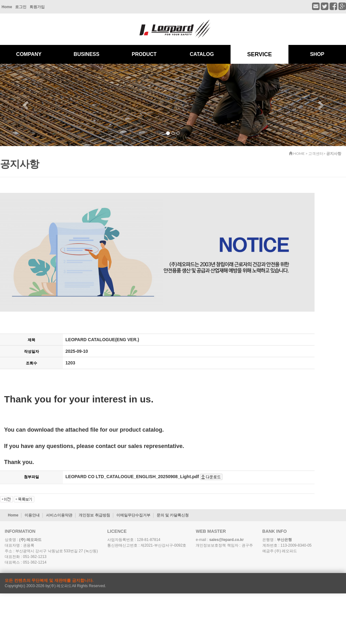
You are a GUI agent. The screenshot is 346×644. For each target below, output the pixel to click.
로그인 (21, 7)
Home (7, 7)
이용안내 (32, 515)
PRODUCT (144, 54)
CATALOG (202, 54)
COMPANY (29, 54)
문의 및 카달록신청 (173, 515)
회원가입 (37, 7)
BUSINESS (87, 54)
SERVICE (260, 54)
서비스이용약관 (59, 515)
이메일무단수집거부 (133, 515)
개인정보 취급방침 (94, 515)
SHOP (317, 54)
